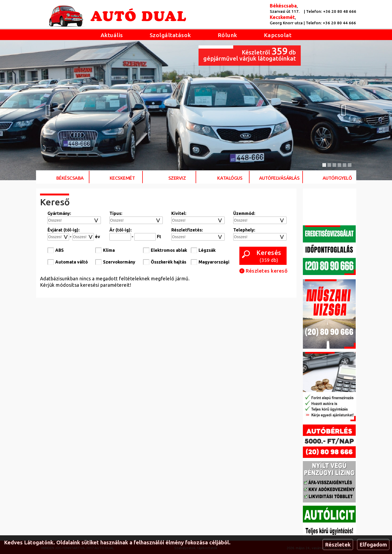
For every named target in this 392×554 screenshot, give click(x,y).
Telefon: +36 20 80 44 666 (331, 23)
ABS (60, 250)
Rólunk (227, 35)
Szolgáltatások (170, 35)
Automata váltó (72, 262)
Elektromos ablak (169, 250)
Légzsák (207, 250)
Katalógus (230, 178)
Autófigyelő (337, 178)
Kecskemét (122, 178)
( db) (269, 256)
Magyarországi (214, 262)
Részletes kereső (264, 271)
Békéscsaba (70, 178)
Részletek (338, 545)
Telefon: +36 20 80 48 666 (331, 11)
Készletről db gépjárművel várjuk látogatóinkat (250, 54)
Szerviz (177, 178)
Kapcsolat (278, 35)
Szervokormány (119, 262)
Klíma (109, 250)
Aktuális (112, 35)
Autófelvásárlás (279, 178)
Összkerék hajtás (169, 262)
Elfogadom (373, 545)
